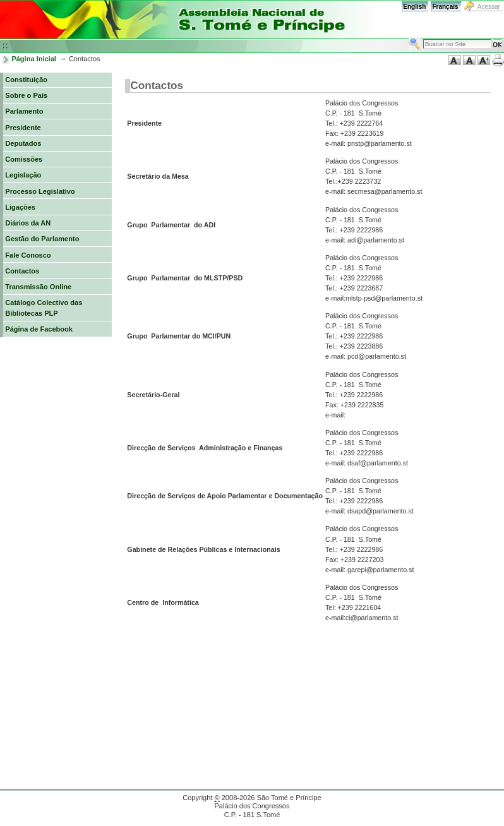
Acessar (489, 7)
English (414, 7)
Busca (408, 37)
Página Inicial (34, 59)
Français (445, 7)
